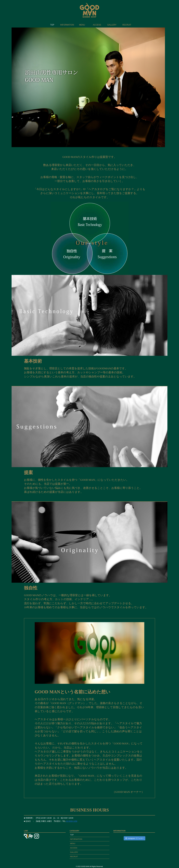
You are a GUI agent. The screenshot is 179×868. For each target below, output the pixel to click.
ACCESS (74, 848)
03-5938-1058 (72, 821)
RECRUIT (74, 857)
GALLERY (74, 852)
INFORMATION (76, 839)
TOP (72, 835)
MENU (73, 843)
